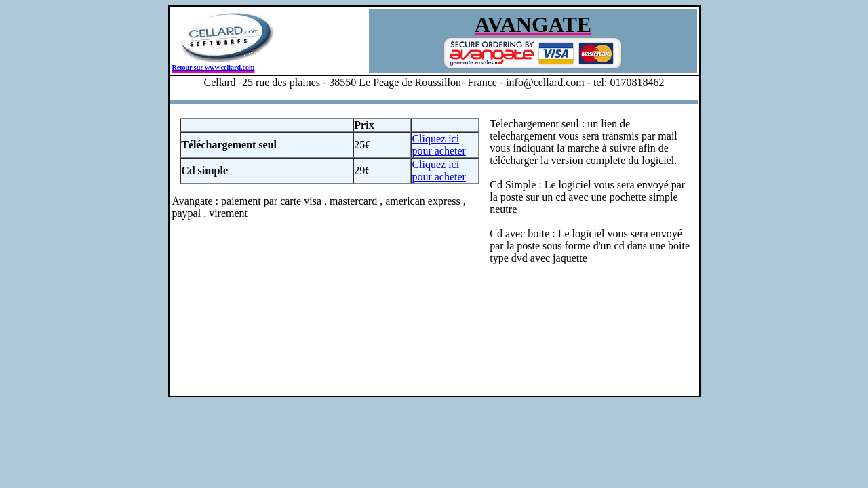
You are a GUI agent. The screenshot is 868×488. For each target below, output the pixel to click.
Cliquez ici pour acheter (439, 145)
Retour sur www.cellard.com (214, 67)
